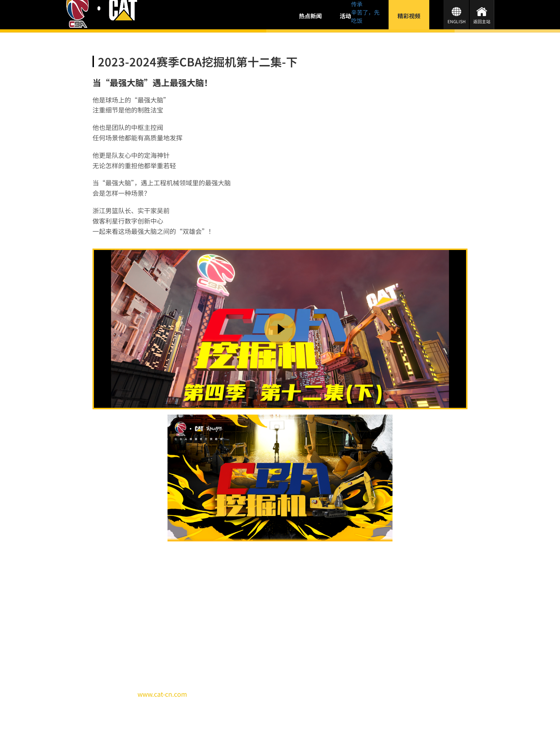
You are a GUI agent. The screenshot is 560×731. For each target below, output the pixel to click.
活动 (345, 16)
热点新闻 (310, 16)
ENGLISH (457, 21)
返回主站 (482, 21)
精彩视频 (409, 16)
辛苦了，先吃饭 (365, 16)
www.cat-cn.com (162, 694)
